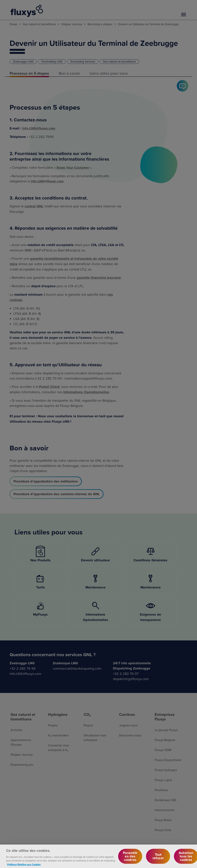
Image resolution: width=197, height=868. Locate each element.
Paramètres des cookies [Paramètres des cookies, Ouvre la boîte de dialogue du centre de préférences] (130, 858)
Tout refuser (158, 858)
